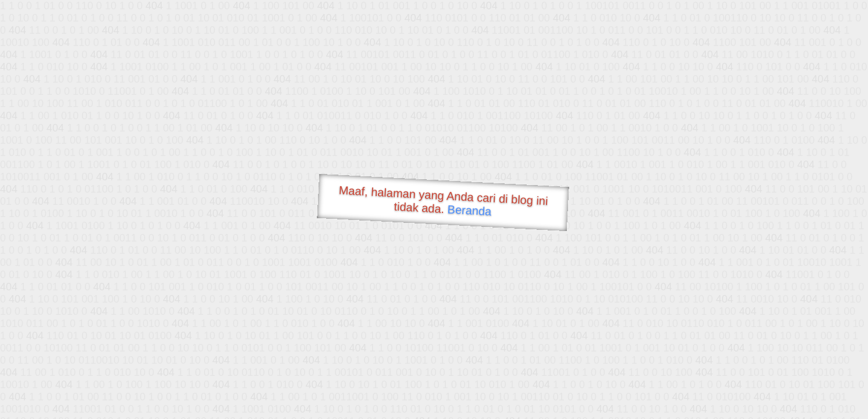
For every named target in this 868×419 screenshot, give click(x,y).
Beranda (469, 210)
